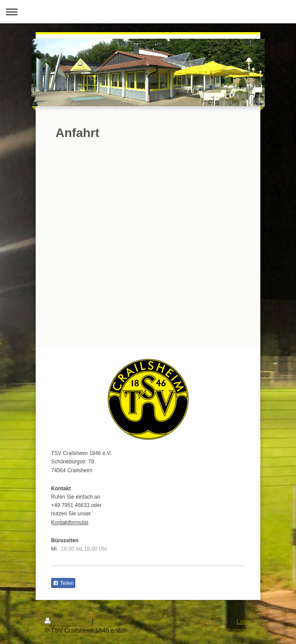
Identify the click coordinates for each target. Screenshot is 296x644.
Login (244, 622)
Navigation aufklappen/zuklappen (148, 12)
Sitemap (106, 622)
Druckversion (68, 622)
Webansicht (235, 630)
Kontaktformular (70, 522)
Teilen (63, 583)
